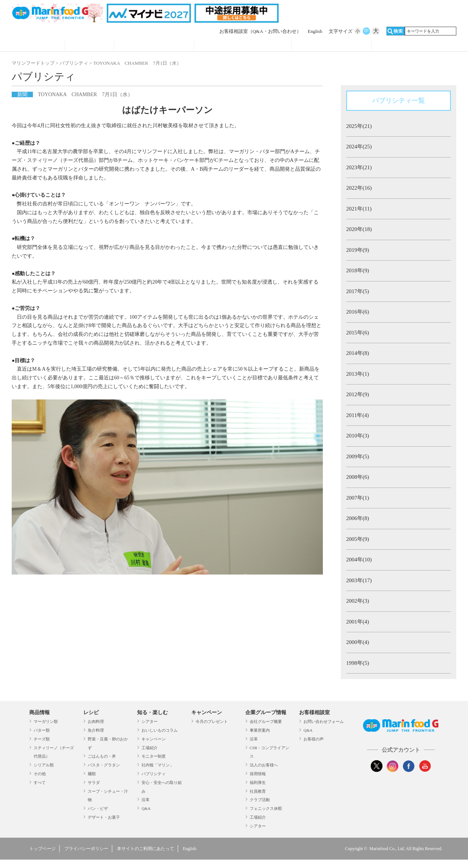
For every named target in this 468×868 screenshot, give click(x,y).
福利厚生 (258, 782)
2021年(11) (359, 209)
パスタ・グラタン (104, 765)
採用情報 (258, 774)
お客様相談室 (260, 31)
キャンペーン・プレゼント (243, 45)
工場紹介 (150, 748)
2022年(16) (359, 188)
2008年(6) (358, 477)
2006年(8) (358, 518)
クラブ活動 (260, 800)
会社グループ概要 (266, 721)
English (315, 31)
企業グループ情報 (332, 45)
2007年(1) (358, 498)
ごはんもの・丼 (102, 756)
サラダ (94, 782)
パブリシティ (74, 63)
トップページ (42, 849)
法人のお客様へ (264, 765)
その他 (40, 774)
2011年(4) (358, 415)
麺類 (92, 774)
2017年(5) (358, 291)
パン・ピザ (98, 808)
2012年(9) (358, 394)
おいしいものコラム (160, 730)
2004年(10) (359, 560)
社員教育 (258, 791)
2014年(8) (358, 353)
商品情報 (38, 45)
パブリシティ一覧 (399, 101)
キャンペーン (154, 739)
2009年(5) (358, 456)
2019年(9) (358, 250)
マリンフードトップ (33, 63)
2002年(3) (358, 601)
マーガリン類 (46, 721)
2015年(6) (358, 333)
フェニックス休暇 (266, 808)
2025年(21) (359, 126)
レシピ (89, 45)
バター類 (42, 730)
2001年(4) (358, 622)
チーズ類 (42, 739)
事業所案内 (260, 730)
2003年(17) (359, 580)
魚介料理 (96, 730)
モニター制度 (154, 756)
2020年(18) (359, 229)
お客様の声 (314, 739)
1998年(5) (358, 663)
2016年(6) (358, 312)
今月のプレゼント (212, 721)
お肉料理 (96, 721)
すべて (40, 782)
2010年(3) (358, 436)
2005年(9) (358, 539)
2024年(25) (359, 147)
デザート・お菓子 (104, 817)
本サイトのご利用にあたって (146, 849)
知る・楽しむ (152, 712)
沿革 (146, 800)
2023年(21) (359, 167)
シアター (150, 721)
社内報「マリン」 (158, 765)
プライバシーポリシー (86, 849)
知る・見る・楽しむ (154, 45)
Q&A (146, 808)
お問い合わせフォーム (324, 721)
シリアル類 (44, 765)
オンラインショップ (412, 45)
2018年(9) (358, 270)
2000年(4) (358, 642)
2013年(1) (358, 374)
